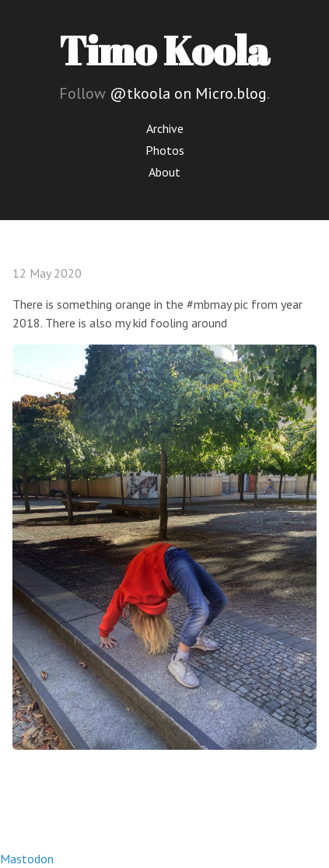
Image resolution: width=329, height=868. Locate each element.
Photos (165, 150)
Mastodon (27, 859)
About (164, 172)
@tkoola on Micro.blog (188, 93)
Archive (165, 128)
